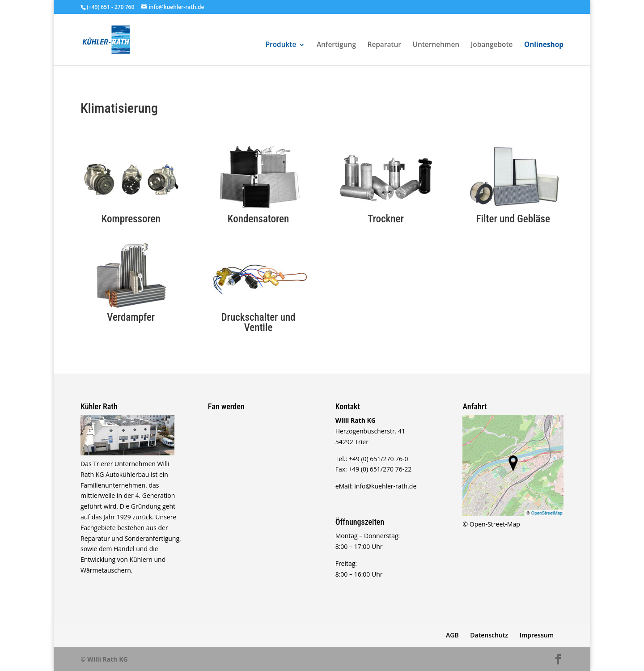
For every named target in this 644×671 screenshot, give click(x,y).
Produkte (281, 45)
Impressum (537, 635)
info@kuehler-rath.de (385, 486)
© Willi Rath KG (104, 659)
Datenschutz (489, 635)
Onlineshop (544, 45)
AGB (452, 635)
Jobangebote (492, 45)
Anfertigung (336, 45)
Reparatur (384, 45)
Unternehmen (436, 45)
